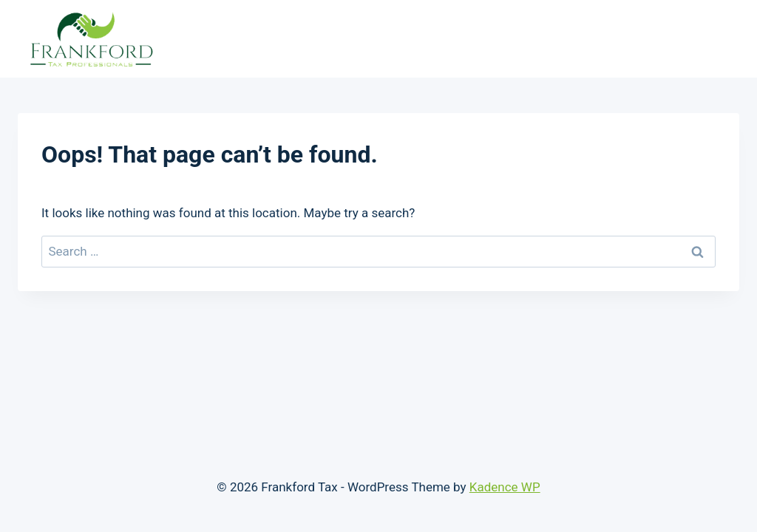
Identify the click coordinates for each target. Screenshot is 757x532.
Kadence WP (505, 487)
